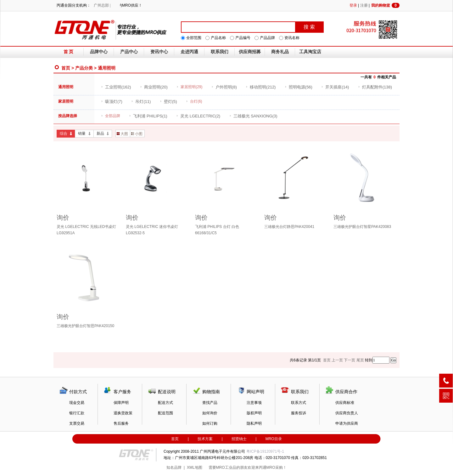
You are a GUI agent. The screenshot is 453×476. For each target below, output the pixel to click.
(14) (335, 87)
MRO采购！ (277, 467)
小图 (137, 134)
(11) (141, 102)
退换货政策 (123, 413)
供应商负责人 (347, 413)
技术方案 (205, 439)
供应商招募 (250, 52)
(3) (253, 116)
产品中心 (129, 52)
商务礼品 (280, 52)
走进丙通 (189, 52)
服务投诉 (299, 413)
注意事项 (254, 403)
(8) (224, 87)
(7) (112, 102)
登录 (353, 5)
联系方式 (299, 403)
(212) (261, 87)
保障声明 (121, 403)
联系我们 (220, 52)
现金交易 (77, 403)
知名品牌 (174, 467)
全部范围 (194, 38)
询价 (63, 218)
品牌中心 (99, 52)
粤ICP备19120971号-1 (265, 451)
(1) (148, 116)
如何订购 (210, 423)
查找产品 (210, 403)
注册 (364, 5)
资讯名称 (292, 38)
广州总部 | (102, 5)
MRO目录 (274, 439)
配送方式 (165, 403)
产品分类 (84, 68)
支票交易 (77, 423)
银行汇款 (77, 413)
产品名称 (218, 38)
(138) (375, 87)
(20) (154, 87)
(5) (168, 102)
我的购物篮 (385, 5)
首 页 (69, 52)
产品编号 (243, 38)
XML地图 (195, 467)
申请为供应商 (347, 423)
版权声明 (254, 413)
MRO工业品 (226, 467)
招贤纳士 (239, 439)
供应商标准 (345, 403)
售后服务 (121, 423)
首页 (66, 68)
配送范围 (165, 413)
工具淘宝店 (310, 52)
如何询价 (210, 413)
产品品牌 (267, 38)
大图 (122, 134)
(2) (198, 116)
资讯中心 (159, 52)
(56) (299, 87)
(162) (116, 87)
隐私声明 (254, 423)
